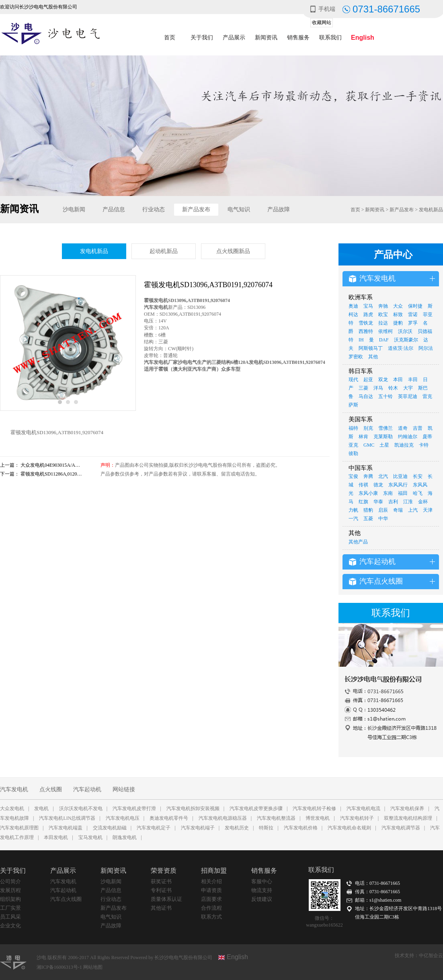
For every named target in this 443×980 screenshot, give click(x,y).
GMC (369, 445)
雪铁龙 (366, 323)
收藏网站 (322, 22)
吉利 (393, 502)
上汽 (413, 510)
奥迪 (353, 306)
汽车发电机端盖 (66, 828)
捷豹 (398, 323)
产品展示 (234, 38)
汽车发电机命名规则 (349, 828)
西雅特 (366, 331)
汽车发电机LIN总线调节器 (67, 818)
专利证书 (161, 890)
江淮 (408, 502)
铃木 (393, 388)
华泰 (378, 502)
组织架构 (10, 899)
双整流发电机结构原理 (408, 818)
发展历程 (10, 890)
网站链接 (124, 789)
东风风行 (398, 485)
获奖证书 (161, 881)
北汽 (383, 476)
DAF (384, 340)
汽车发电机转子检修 (314, 808)
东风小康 (368, 493)
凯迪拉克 (404, 445)
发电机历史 (237, 828)
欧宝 (383, 314)
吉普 (418, 428)
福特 (353, 428)
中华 (383, 519)
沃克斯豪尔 (406, 340)
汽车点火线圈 (66, 899)
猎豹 (368, 510)
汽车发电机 (14, 789)
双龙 (383, 380)
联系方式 (211, 917)
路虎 (368, 314)
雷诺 (413, 314)
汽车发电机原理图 (19, 828)
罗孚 (413, 323)
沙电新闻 (74, 209)
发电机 (41, 808)
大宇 (408, 388)
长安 (418, 476)
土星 (384, 445)
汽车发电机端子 (198, 828)
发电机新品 (431, 210)
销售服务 (298, 38)
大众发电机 (12, 808)
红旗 (363, 502)
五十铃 (386, 396)
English (363, 38)
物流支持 (262, 890)
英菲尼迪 (408, 396)
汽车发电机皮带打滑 (134, 808)
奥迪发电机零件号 (169, 818)
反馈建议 (262, 899)
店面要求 (211, 899)
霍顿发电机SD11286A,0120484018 (56, 474)
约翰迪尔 (408, 437)
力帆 (353, 510)
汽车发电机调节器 (401, 828)
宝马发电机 (90, 837)
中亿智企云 (431, 955)
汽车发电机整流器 (276, 818)
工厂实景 (10, 908)
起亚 (368, 380)
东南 (388, 493)
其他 (373, 357)
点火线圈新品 (233, 251)
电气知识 (239, 209)
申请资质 (211, 890)
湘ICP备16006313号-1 (60, 967)
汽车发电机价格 (301, 828)
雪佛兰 (386, 428)
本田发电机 (56, 837)
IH (361, 340)
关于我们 (202, 38)
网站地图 (93, 967)
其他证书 (161, 908)
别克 (368, 428)
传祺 (363, 485)
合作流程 (211, 908)
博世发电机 (318, 818)
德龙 (378, 485)
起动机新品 (164, 251)
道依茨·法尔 (401, 348)
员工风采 (10, 917)
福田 (403, 493)
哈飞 (418, 493)
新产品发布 (196, 209)
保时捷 (415, 306)
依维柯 (386, 331)
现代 (353, 380)
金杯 (423, 502)
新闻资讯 (266, 38)
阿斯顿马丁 (371, 348)
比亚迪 (400, 476)
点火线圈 (51, 789)
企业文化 (10, 926)
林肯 (363, 437)
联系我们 (330, 38)
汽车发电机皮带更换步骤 (256, 808)
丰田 (413, 380)
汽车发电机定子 (154, 828)
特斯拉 (266, 828)
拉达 (383, 323)
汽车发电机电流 (363, 808)
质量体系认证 (166, 899)
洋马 (378, 388)
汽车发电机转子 (357, 818)
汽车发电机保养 (407, 808)
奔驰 (383, 306)
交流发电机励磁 (110, 828)
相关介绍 (211, 881)
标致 (398, 314)
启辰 (383, 510)
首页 (170, 38)
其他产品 (358, 542)
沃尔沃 (405, 331)
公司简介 (10, 881)
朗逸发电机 (125, 837)
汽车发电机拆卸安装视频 (193, 808)
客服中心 (262, 881)
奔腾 (368, 476)
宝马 (368, 306)
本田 (398, 380)
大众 (398, 306)
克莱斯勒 (383, 437)
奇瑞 (398, 510)
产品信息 (114, 209)
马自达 (366, 396)
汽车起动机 (87, 789)
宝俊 (353, 476)
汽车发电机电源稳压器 (223, 818)
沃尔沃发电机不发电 (81, 808)
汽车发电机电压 (123, 818)
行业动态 (154, 209)
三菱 (363, 388)
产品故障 (279, 209)
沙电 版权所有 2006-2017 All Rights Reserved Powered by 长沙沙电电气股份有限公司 (124, 958)
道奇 (403, 428)
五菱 (368, 519)
